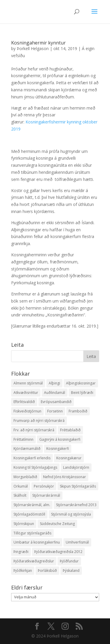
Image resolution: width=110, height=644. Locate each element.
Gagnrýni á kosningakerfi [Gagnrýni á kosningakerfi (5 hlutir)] (60, 439)
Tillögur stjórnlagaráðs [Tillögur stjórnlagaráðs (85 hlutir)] (32, 533)
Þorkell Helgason (33, 48)
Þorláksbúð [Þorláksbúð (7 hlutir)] (47, 570)
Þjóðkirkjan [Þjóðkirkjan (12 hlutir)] (23, 570)
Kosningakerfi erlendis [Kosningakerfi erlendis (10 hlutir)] (32, 458)
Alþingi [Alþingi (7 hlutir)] (54, 383)
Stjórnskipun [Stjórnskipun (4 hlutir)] (24, 524)
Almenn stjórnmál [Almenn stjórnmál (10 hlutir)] (28, 383)
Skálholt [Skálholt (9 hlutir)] (20, 495)
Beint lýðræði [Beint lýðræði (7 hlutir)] (82, 393)
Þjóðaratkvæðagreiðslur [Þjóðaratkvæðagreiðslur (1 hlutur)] (34, 561)
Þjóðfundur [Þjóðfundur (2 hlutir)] (69, 561)
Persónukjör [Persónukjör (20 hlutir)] (44, 486)
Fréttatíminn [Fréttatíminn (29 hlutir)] (23, 439)
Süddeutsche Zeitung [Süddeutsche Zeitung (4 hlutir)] (57, 524)
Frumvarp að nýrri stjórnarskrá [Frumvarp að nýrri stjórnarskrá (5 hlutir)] (39, 421)
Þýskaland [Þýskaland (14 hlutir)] (71, 570)
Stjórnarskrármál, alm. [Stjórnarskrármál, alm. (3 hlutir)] (32, 505)
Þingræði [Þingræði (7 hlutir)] (21, 552)
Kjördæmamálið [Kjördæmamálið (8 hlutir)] (27, 449)
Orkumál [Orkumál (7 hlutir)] (21, 486)
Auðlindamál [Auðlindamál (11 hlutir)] (55, 393)
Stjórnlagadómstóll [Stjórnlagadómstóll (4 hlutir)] (29, 514)
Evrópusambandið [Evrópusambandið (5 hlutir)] (56, 402)
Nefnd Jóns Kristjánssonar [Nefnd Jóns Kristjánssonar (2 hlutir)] (65, 477)
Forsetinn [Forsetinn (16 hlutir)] (55, 411)
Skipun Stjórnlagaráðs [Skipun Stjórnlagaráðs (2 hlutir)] (78, 486)
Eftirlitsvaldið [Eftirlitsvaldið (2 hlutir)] (24, 402)
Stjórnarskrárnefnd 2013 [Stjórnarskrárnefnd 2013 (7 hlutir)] (76, 505)
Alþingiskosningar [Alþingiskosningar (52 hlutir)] (81, 383)
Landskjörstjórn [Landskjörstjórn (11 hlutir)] (76, 467)
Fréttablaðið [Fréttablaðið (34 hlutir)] (70, 430)
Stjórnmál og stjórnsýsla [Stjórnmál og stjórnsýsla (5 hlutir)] (71, 514)
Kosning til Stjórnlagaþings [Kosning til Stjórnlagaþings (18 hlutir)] (35, 467)
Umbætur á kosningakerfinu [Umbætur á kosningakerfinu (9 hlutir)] (37, 542)
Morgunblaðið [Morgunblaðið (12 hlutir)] (25, 477)
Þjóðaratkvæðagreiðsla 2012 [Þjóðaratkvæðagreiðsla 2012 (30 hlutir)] (58, 552)
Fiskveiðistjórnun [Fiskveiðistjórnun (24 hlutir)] (27, 411)
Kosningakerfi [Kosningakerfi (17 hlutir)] (58, 449)
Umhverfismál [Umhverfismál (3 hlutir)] (77, 542)
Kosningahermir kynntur (38, 43)
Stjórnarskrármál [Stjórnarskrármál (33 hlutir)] (46, 495)
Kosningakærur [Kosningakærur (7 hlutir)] (69, 458)
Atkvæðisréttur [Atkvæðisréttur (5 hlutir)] (26, 393)
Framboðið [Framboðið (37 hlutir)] (78, 411)
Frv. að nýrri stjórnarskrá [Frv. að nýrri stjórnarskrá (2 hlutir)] (34, 430)
